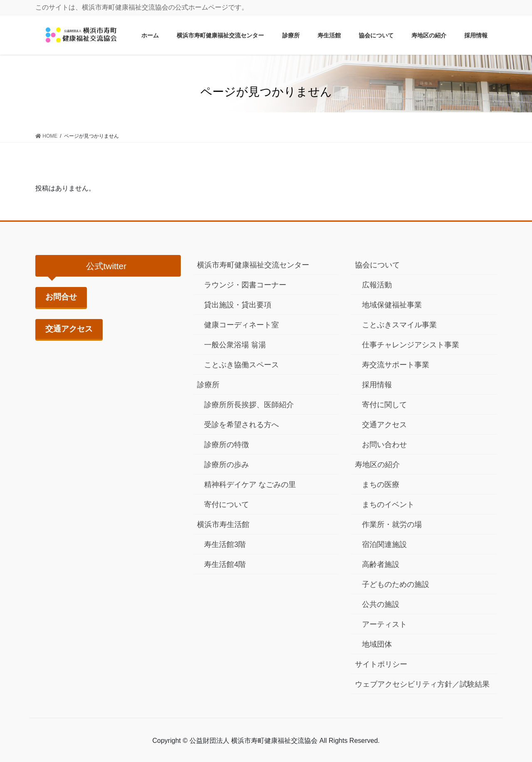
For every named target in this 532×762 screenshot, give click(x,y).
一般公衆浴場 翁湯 (235, 345)
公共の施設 (381, 604)
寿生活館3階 (225, 544)
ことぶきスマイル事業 (399, 325)
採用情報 (377, 385)
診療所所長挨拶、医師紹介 (249, 405)
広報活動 (377, 285)
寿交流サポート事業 (396, 365)
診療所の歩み (227, 465)
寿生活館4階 (225, 564)
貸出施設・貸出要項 (238, 305)
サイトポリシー (381, 664)
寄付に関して (384, 405)
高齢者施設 (381, 564)
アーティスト (384, 624)
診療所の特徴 (227, 445)
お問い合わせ (384, 445)
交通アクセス (69, 329)
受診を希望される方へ (241, 425)
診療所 (208, 385)
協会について (377, 265)
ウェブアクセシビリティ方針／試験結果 (422, 684)
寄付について (227, 505)
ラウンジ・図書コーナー (245, 285)
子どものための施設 (396, 584)
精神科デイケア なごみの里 (250, 485)
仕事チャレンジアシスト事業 (411, 345)
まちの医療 (381, 485)
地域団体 (377, 644)
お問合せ (61, 297)
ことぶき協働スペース (241, 365)
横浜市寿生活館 (223, 524)
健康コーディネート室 (241, 325)
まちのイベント (388, 505)
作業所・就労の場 (392, 524)
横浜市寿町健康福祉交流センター (253, 265)
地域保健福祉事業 (392, 305)
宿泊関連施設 (384, 544)
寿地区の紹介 (377, 465)
